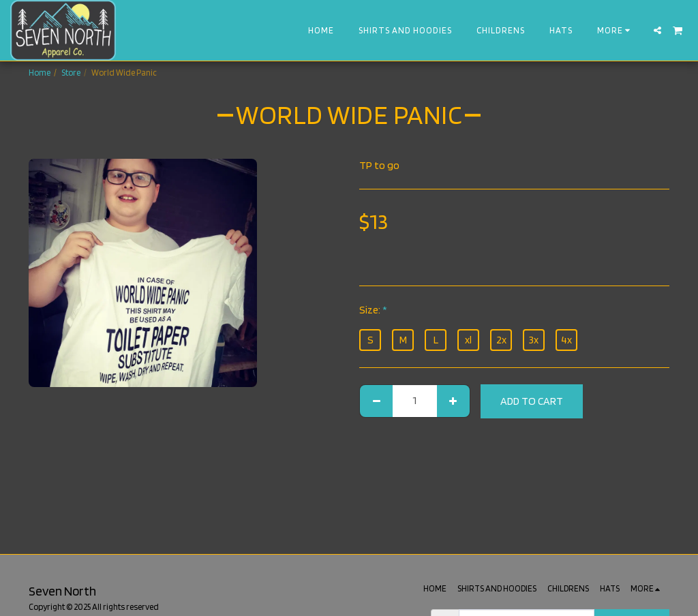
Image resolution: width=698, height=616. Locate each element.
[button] (657, 30)
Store (71, 73)
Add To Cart (532, 401)
